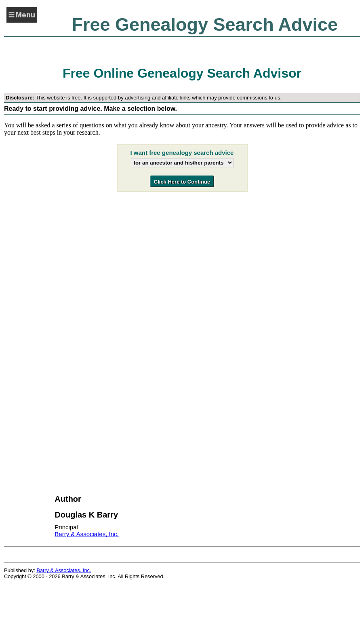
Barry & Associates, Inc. (86, 534)
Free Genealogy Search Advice (205, 24)
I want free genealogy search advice (182, 153)
